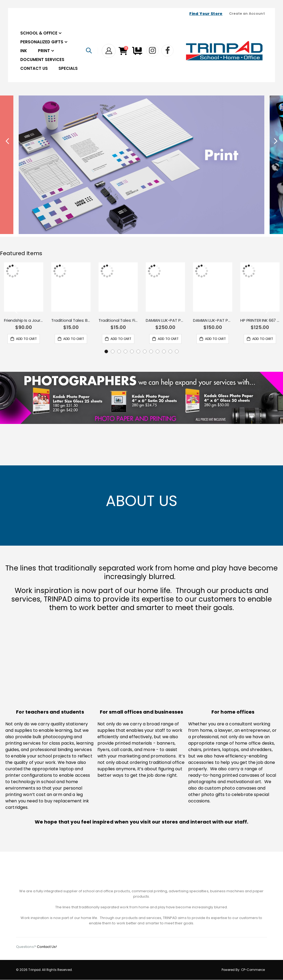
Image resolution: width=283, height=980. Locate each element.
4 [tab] (125, 351)
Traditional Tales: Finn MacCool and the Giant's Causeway (118, 320)
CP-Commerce (253, 970)
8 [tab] (151, 351)
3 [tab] (119, 351)
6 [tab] (138, 351)
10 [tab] (164, 351)
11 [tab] (170, 351)
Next (275, 141)
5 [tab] (132, 351)
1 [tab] (106, 351)
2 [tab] (113, 351)
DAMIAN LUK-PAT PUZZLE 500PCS (165, 320)
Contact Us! (47, 947)
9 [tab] (158, 351)
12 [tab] (177, 351)
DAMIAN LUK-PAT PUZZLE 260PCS (213, 320)
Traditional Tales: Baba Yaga (71, 320)
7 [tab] (145, 351)
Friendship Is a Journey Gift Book (24, 320)
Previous (8, 141)
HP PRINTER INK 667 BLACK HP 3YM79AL (260, 320)
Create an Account (247, 14)
